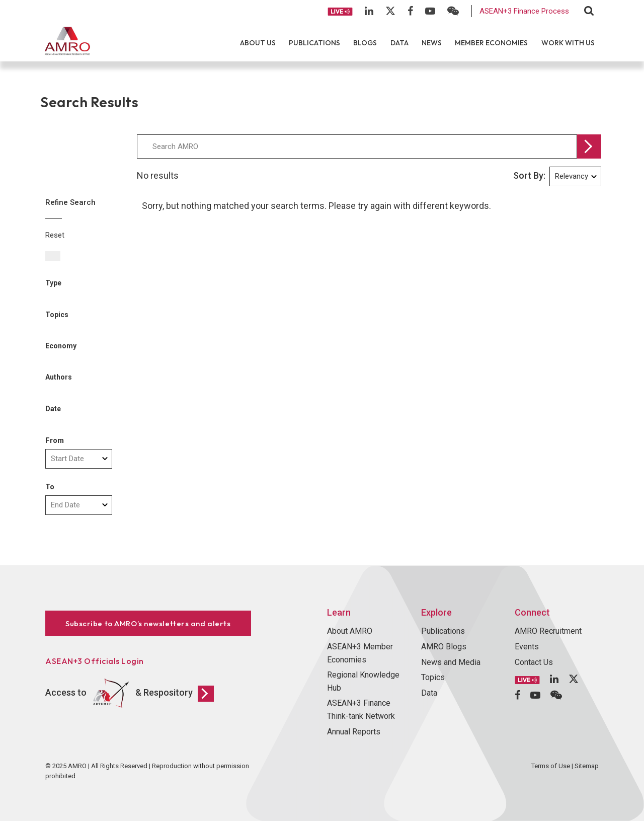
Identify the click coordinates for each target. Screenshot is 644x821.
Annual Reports (354, 732)
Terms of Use (551, 766)
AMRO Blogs (444, 647)
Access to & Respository (130, 693)
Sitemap (587, 766)
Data (399, 43)
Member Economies (491, 43)
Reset (55, 235)
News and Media (451, 662)
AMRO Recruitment (548, 631)
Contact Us (534, 662)
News (432, 43)
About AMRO (350, 631)
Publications (314, 43)
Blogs (365, 43)
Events (527, 647)
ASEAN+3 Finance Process (524, 11)
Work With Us (568, 43)
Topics (433, 677)
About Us (258, 43)
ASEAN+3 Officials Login (95, 661)
